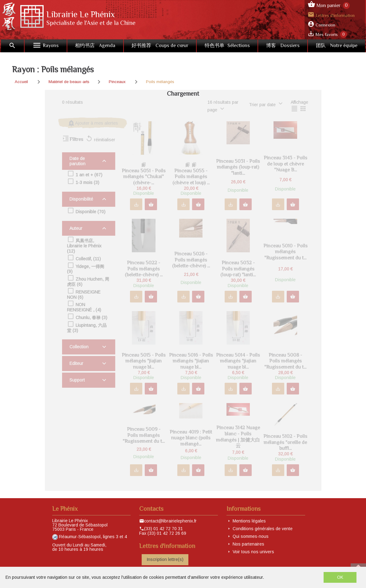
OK (340, 577)
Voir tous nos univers (253, 552)
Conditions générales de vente (263, 529)
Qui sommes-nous (251, 536)
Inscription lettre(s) (165, 559)
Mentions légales (249, 521)
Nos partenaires (248, 544)
